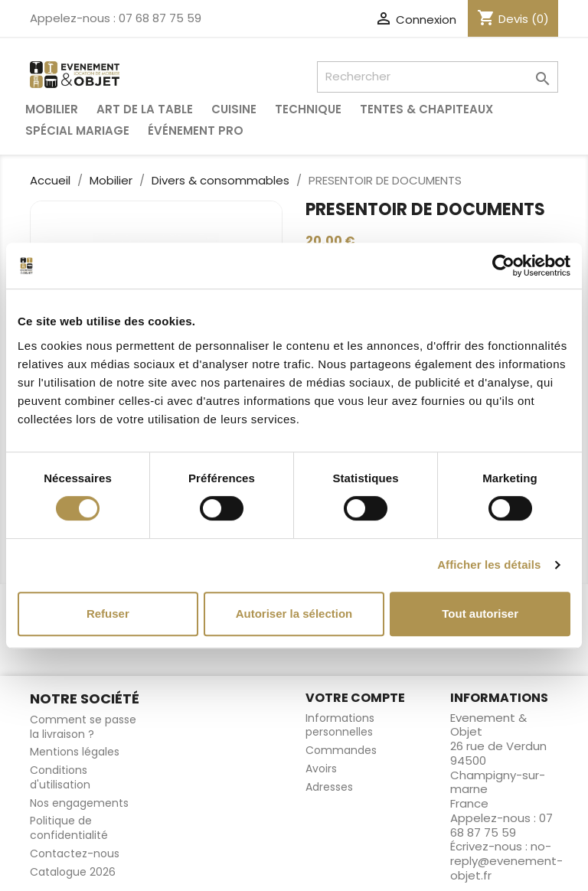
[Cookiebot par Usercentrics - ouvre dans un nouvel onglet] (503, 266)
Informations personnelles (340, 725)
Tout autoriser (480, 614)
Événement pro (196, 131)
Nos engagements (79, 803)
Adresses (329, 787)
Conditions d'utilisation (60, 777)
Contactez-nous (75, 853)
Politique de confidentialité (69, 828)
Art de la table (145, 109)
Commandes (341, 750)
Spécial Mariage (77, 131)
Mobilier (52, 109)
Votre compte (355, 698)
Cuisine (234, 109)
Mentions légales (75, 752)
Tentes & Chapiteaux (426, 109)
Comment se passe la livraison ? (83, 727)
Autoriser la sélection (294, 614)
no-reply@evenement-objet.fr (506, 861)
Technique (308, 109)
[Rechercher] (438, 77)
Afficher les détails (489, 565)
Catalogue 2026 (73, 872)
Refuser (108, 614)
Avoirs (321, 769)
